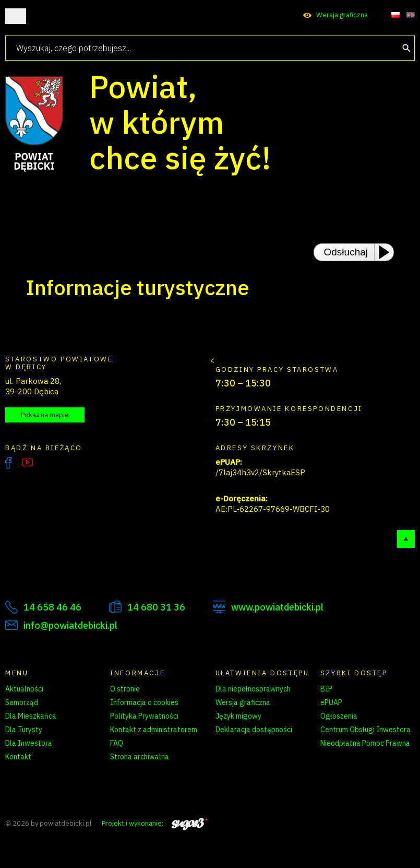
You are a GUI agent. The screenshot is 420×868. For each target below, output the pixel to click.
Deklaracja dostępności (254, 730)
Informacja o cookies (144, 702)
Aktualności (24, 689)
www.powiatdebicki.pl (277, 607)
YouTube (27, 463)
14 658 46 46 (52, 607)
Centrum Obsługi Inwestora (365, 730)
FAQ (117, 743)
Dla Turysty (24, 730)
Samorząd (22, 702)
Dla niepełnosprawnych (253, 689)
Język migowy (238, 716)
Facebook (8, 463)
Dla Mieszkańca (31, 716)
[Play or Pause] (387, 252)
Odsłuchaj (346, 252)
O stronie (125, 689)
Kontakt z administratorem (154, 730)
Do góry (406, 539)
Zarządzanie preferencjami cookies (158, 775)
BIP (326, 689)
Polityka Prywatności (144, 716)
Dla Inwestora (29, 743)
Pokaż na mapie (45, 415)
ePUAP (331, 702)
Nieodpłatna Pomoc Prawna (365, 743)
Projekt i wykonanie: (155, 823)
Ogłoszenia (339, 716)
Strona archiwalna (140, 757)
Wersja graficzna (342, 15)
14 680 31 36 (156, 607)
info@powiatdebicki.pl (70, 625)
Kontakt (18, 757)
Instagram (49, 463)
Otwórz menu (16, 16)
